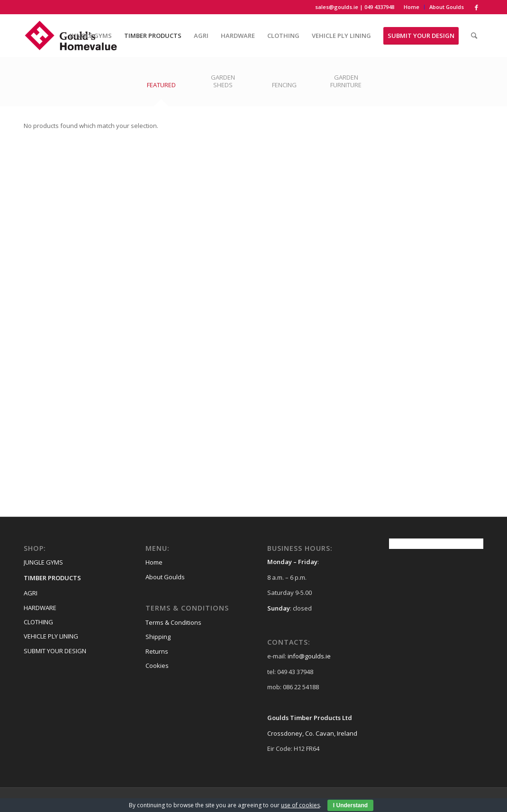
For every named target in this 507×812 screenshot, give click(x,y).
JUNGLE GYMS (43, 562)
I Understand (350, 805)
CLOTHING (38, 622)
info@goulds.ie (309, 656)
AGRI (31, 593)
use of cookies (300, 805)
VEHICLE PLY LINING (51, 636)
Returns (157, 651)
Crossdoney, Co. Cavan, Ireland (312, 733)
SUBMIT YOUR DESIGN (55, 651)
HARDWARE (40, 608)
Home (412, 7)
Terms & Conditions (173, 622)
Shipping (158, 637)
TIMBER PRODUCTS (52, 578)
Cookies (157, 666)
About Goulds (447, 7)
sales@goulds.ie (337, 7)
